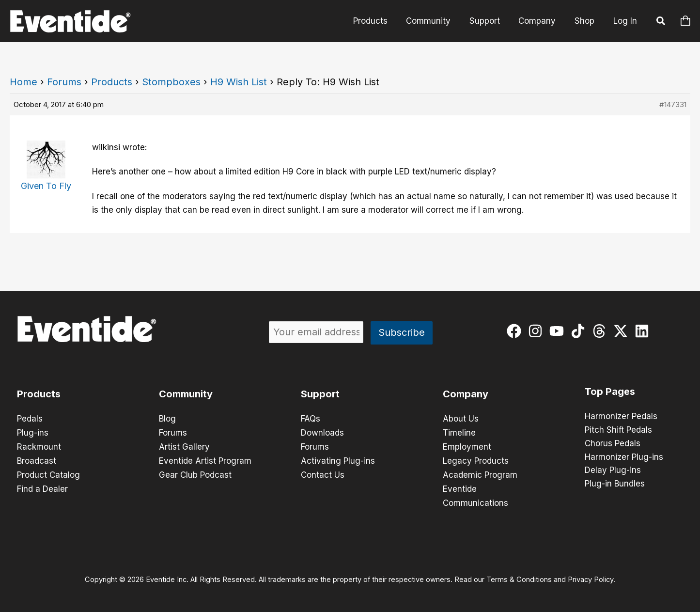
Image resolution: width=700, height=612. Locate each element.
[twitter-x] (623, 331)
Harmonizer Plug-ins (624, 457)
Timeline (459, 432)
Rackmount (39, 446)
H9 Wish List (239, 82)
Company (540, 21)
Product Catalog (48, 473)
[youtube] (559, 331)
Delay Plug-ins (613, 471)
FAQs (311, 419)
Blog (167, 419)
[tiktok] (580, 331)
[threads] (601, 331)
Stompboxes (171, 82)
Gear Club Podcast (195, 473)
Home (23, 82)
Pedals (30, 419)
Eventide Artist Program (205, 459)
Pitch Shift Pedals (618, 430)
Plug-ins (33, 432)
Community (436, 21)
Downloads (322, 432)
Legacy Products (476, 459)
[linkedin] (644, 331)
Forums (64, 82)
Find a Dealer (42, 486)
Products (380, 21)
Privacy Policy (591, 576)
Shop (585, 21)
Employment (467, 446)
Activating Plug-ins (338, 459)
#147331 (673, 104)
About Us (461, 419)
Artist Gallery (184, 446)
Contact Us (323, 473)
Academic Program (480, 473)
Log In (625, 21)
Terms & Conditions (519, 576)
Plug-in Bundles (615, 485)
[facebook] (516, 331)
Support (490, 21)
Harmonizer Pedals (621, 417)
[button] (661, 22)
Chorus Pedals (613, 444)
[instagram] (537, 331)
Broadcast (37, 459)
